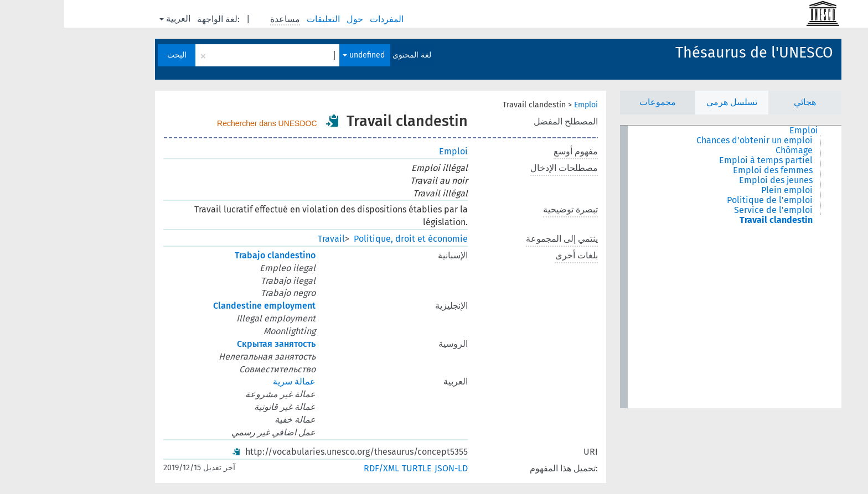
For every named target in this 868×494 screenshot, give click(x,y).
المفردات (324, 19)
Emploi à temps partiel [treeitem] (702, 160)
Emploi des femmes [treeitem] (709, 170)
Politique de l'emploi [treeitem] (706, 200)
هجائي (741, 102)
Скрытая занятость (212, 344)
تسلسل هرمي (668, 102)
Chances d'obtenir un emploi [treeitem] (690, 141)
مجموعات (593, 102)
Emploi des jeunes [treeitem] (712, 180)
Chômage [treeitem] (730, 150)
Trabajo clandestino (211, 255)
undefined (299, 55)
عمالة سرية (230, 381)
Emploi (522, 105)
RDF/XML (317, 468)
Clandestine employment (200, 306)
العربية (111, 19)
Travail (267, 239)
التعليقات (260, 19)
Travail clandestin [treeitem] (712, 220)
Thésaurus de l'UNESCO (690, 53)
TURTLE (353, 468)
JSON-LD (387, 468)
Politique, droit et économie (347, 239)
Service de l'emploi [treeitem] (709, 210)
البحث (113, 55)
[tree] (666, 267)
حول (292, 19)
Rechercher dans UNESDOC (203, 123)
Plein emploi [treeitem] (723, 190)
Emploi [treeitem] (740, 131)
